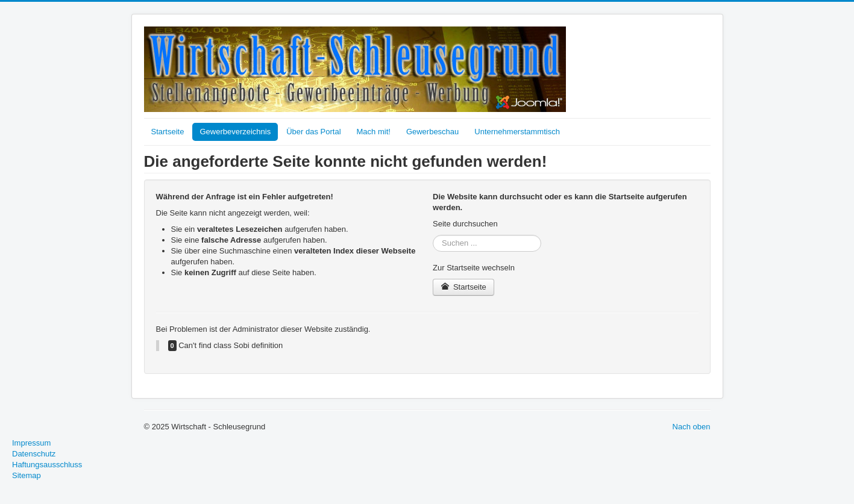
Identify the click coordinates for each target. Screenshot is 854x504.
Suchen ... (433, 235)
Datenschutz (34, 454)
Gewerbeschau (432, 132)
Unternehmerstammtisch (517, 132)
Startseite (168, 132)
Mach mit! (374, 132)
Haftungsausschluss (47, 465)
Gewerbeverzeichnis (235, 132)
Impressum (31, 443)
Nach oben (692, 427)
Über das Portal (313, 132)
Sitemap (27, 475)
